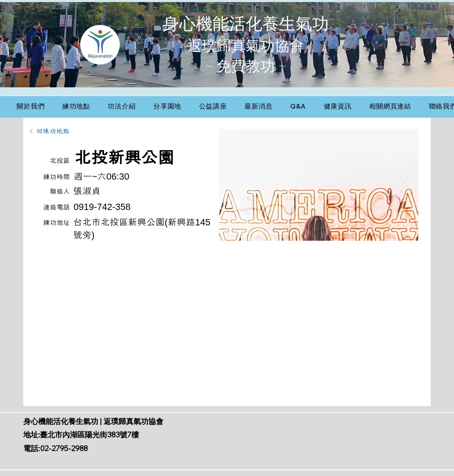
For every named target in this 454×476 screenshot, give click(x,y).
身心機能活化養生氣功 (246, 24)
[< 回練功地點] (52, 131)
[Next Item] (404, 185)
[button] (76, 106)
